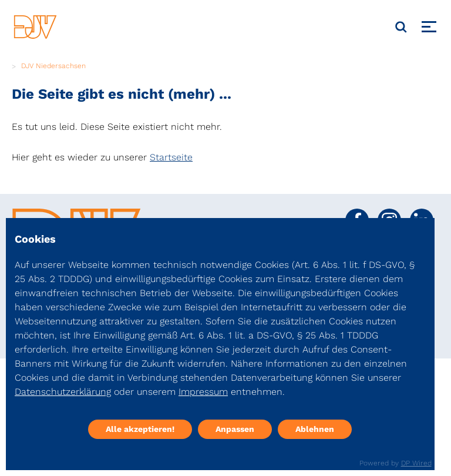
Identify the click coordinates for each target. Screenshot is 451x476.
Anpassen (235, 429)
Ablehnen (315, 429)
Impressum (203, 392)
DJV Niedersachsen (53, 66)
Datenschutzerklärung (63, 392)
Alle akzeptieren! (140, 429)
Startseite (171, 157)
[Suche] (401, 27)
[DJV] (35, 27)
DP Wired (416, 463)
